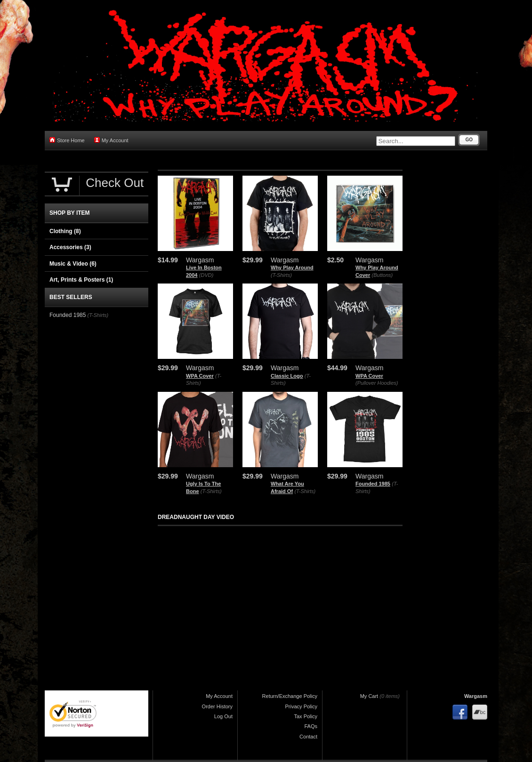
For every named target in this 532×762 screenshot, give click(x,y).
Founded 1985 (373, 484)
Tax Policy (306, 716)
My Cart (369, 696)
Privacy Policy (301, 706)
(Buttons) (383, 275)
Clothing (65, 231)
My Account (111, 140)
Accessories (70, 247)
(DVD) (206, 275)
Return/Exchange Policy (290, 696)
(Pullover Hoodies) (377, 383)
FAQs (311, 726)
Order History (217, 706)
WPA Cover (200, 376)
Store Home (67, 140)
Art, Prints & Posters (81, 280)
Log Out (223, 716)
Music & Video (73, 264)
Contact (308, 737)
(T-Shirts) (281, 275)
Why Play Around (292, 268)
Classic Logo (287, 376)
